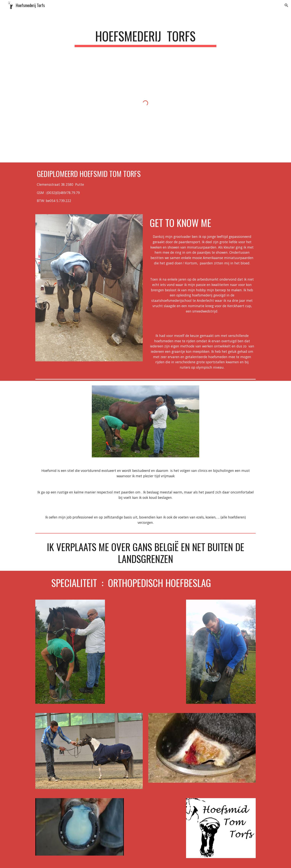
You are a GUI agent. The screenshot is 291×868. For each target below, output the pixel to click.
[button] (286, 5)
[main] (146, 38)
